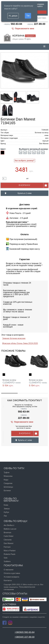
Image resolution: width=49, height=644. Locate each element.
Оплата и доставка (38, 18)
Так (28, 16)
